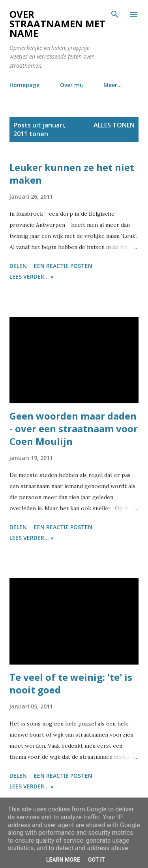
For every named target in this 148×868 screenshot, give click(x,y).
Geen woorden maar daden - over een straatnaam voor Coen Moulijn (74, 428)
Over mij (71, 85)
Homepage (24, 85)
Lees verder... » (32, 276)
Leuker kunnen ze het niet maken (72, 174)
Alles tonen (114, 125)
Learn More (63, 860)
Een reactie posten (63, 266)
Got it (96, 860)
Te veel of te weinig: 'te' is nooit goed (71, 683)
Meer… (113, 85)
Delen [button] (18, 266)
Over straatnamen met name (57, 24)
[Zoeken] (115, 14)
